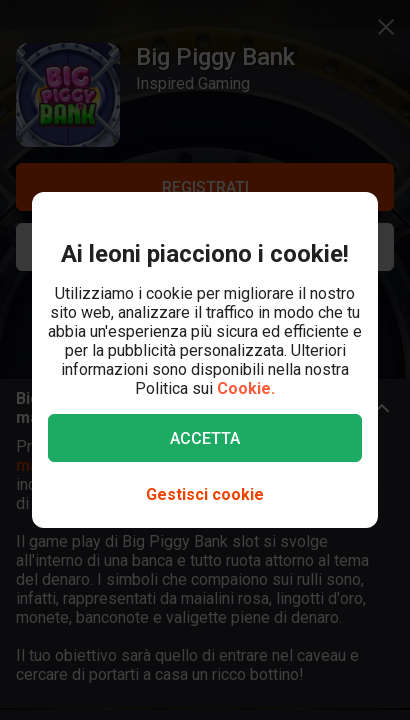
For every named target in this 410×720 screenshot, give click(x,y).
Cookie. (246, 388)
